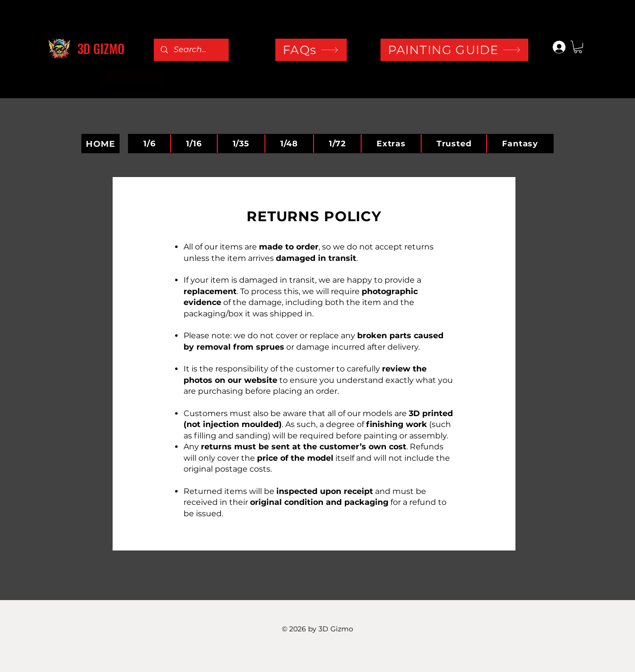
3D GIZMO (101, 48)
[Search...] (191, 50)
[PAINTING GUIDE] (454, 50)
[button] (578, 47)
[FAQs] (311, 50)
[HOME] (100, 144)
